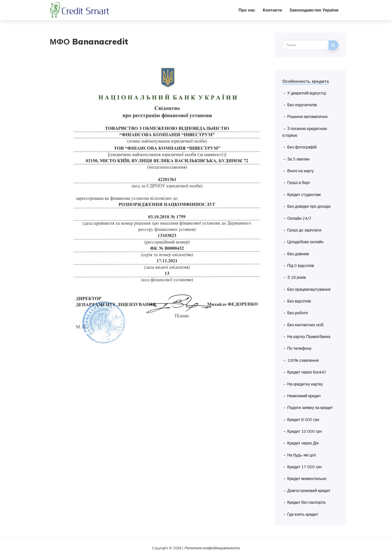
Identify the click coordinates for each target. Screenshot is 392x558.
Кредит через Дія (303, 443)
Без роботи (297, 313)
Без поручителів (302, 105)
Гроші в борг (299, 182)
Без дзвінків (298, 254)
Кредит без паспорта (306, 502)
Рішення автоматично (307, 116)
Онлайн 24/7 (299, 218)
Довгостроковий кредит (309, 490)
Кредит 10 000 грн (304, 431)
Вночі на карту (300, 171)
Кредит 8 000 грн (303, 419)
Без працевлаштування (309, 289)
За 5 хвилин (298, 159)
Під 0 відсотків (301, 265)
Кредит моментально (307, 478)
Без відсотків (299, 301)
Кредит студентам (304, 194)
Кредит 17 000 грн (304, 467)
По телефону (299, 348)
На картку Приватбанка (309, 336)
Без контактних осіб (305, 325)
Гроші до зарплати (304, 230)
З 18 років (297, 277)
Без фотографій (302, 147)
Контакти (272, 10)
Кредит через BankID (307, 372)
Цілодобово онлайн (305, 242)
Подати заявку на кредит (310, 407)
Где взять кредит (303, 514)
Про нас (247, 10)
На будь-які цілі (301, 455)
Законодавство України (314, 10)
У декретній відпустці (307, 93)
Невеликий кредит (304, 396)
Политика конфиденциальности (212, 548)
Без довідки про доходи (309, 206)
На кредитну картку (305, 384)
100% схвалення (303, 360)
